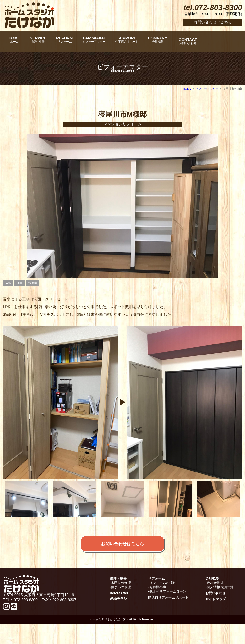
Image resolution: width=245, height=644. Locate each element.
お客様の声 (158, 607)
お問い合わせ (216, 613)
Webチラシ (118, 619)
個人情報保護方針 (220, 607)
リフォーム (156, 599)
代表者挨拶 (215, 603)
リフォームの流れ (163, 603)
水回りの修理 (121, 603)
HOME (16, 41)
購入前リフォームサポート (168, 617)
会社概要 (212, 599)
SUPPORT (149, 41)
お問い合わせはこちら (213, 22)
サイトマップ (216, 619)
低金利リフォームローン (168, 611)
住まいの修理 (121, 607)
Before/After (111, 41)
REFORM (76, 41)
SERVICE (45, 41)
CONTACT (219, 41)
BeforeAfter (119, 613)
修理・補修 (118, 599)
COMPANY (185, 41)
